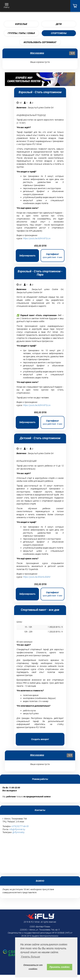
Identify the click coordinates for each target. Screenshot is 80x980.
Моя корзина (37, 53)
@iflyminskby (18, 832)
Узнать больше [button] (30, 957)
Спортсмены (59, 33)
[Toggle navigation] (7, 6)
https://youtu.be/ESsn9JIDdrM (37, 577)
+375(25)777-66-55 (20, 826)
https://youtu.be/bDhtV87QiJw (37, 238)
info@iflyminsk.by (17, 829)
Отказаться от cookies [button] (33, 967)
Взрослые (21, 24)
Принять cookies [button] (60, 967)
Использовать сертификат (40, 42)
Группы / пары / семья (21, 33)
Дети (59, 24)
